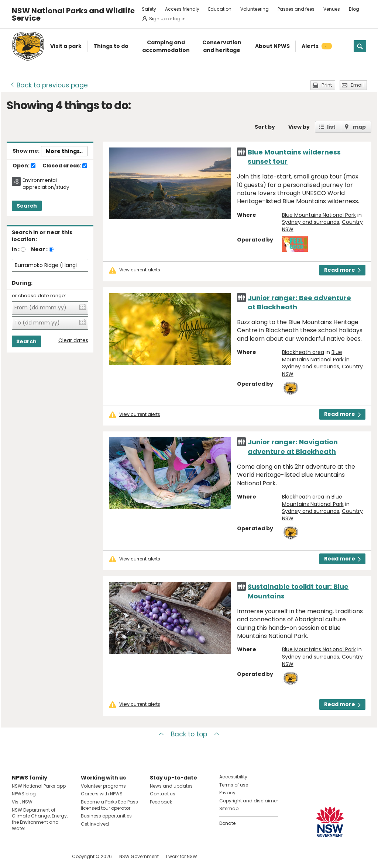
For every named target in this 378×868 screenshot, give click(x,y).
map (359, 127)
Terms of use (234, 785)
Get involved (95, 824)
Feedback (161, 802)
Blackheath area (303, 352)
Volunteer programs (103, 786)
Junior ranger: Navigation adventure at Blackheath (293, 447)
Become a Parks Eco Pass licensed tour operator (109, 805)
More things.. (64, 151)
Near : (39, 249)
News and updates (171, 786)
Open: (24, 166)
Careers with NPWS (102, 794)
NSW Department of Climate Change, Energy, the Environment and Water (40, 819)
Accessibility (233, 777)
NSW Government (139, 856)
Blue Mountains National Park (319, 215)
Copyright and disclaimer (249, 801)
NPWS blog (24, 794)
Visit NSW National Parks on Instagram (35, 856)
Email (357, 85)
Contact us (163, 794)
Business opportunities (106, 816)
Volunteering (255, 9)
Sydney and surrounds (311, 222)
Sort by (265, 127)
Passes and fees (296, 9)
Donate (227, 823)
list (331, 127)
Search (27, 206)
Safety (149, 9)
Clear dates (73, 341)
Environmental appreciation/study (46, 184)
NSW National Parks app (39, 786)
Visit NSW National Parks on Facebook (19, 856)
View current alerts (140, 270)
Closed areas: (65, 166)
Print (327, 85)
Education (220, 9)
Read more (342, 270)
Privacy (227, 793)
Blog (354, 9)
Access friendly (182, 9)
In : (16, 249)
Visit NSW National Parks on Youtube (50, 856)
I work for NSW (182, 856)
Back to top (189, 734)
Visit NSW (22, 802)
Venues (332, 9)
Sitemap (229, 808)
